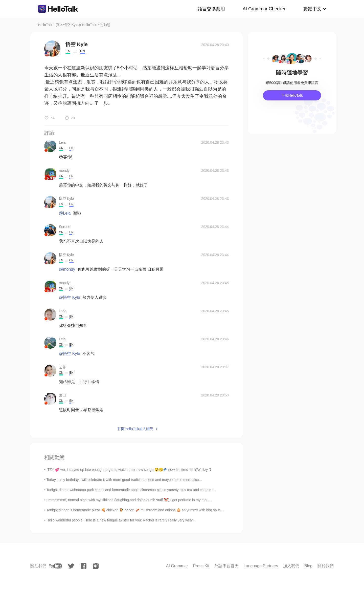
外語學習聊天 (226, 566)
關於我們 (326, 566)
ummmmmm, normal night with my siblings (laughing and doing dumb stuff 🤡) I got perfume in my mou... (129, 500)
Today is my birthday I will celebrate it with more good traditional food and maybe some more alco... (124, 480)
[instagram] (96, 566)
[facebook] (84, 566)
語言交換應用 (211, 9)
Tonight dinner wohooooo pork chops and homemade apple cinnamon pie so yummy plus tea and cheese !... (131, 490)
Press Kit (201, 566)
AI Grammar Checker (264, 9)
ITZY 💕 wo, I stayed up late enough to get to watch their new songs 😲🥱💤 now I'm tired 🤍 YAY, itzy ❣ (129, 470)
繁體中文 (312, 9)
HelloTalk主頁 (49, 25)
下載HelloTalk (292, 95)
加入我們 (291, 566)
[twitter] (71, 566)
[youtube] (55, 566)
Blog (308, 566)
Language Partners (261, 566)
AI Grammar (177, 566)
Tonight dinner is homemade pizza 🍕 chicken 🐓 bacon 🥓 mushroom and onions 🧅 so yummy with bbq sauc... (135, 510)
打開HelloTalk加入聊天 (135, 429)
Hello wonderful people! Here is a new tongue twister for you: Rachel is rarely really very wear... (121, 520)
